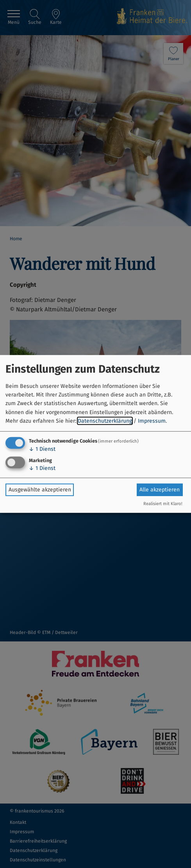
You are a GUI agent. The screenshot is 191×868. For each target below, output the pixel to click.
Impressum (152, 421)
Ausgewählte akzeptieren (40, 490)
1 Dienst (42, 449)
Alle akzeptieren (160, 490)
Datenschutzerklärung (105, 421)
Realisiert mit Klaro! (163, 504)
